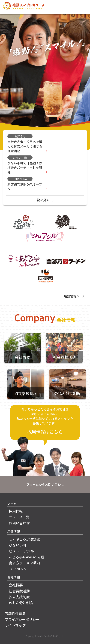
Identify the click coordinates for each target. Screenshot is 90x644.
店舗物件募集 (15, 613)
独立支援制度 (19, 597)
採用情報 (16, 511)
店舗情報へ (75, 296)
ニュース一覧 (19, 517)
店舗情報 (14, 531)
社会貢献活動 (19, 591)
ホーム (12, 503)
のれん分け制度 (21, 603)
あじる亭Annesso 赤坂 (26, 557)
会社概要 (16, 585)
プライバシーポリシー (22, 619)
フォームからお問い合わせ (45, 484)
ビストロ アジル (21, 551)
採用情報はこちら (45, 432)
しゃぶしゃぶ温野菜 (24, 539)
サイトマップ (15, 625)
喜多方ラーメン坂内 (24, 563)
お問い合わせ (19, 523)
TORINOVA (17, 569)
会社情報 (14, 577)
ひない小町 (18, 545)
